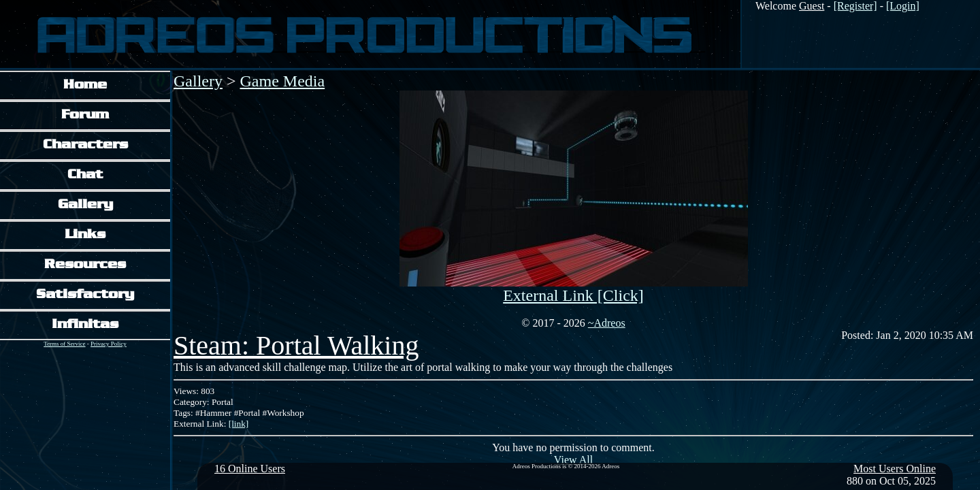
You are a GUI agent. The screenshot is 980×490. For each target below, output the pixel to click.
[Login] (903, 6)
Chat (85, 175)
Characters (85, 145)
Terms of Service (64, 344)
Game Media (283, 81)
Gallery (85, 205)
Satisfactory (85, 295)
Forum (85, 115)
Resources (85, 265)
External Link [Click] (573, 295)
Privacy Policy (109, 344)
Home (85, 85)
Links (85, 235)
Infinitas (85, 325)
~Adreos (607, 323)
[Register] (855, 6)
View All (573, 460)
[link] (239, 424)
